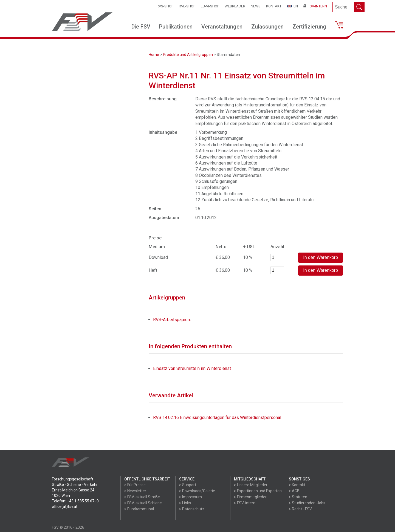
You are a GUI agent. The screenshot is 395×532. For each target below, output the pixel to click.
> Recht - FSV (300, 509)
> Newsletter (135, 491)
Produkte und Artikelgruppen (188, 55)
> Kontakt (297, 485)
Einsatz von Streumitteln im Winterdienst (192, 368)
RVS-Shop (165, 6)
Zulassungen (267, 27)
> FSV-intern (245, 503)
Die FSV (141, 27)
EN (292, 6)
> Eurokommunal (139, 509)
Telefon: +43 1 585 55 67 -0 (75, 501)
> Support (188, 485)
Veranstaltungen (222, 27)
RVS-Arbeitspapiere (172, 320)
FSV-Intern (315, 6)
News (256, 6)
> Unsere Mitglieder (251, 485)
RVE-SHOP (187, 6)
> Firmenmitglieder (250, 497)
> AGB (294, 491)
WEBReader (235, 6)
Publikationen (176, 27)
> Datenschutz (192, 509)
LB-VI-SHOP (210, 6)
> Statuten (298, 497)
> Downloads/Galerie (197, 491)
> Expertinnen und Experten (258, 491)
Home (154, 55)
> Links (185, 503)
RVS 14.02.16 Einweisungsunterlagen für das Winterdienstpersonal (217, 418)
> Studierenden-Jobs (307, 503)
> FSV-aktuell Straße (142, 497)
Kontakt (274, 6)
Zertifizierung (309, 27)
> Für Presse (135, 485)
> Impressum (191, 497)
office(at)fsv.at (65, 506)
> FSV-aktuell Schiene (143, 503)
